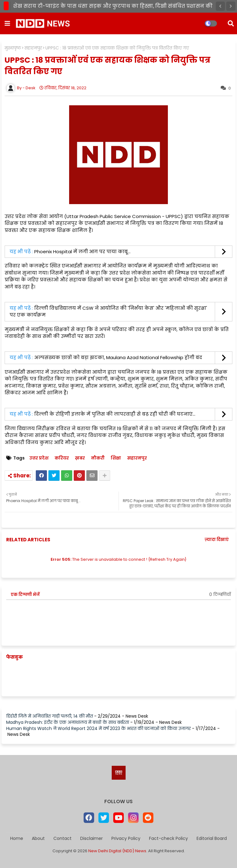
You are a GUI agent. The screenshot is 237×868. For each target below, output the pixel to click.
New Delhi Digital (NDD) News (117, 851)
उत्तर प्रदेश (39, 458)
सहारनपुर (33, 48)
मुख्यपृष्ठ (13, 48)
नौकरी (98, 458)
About (38, 839)
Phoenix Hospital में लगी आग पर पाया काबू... (82, 252)
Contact (62, 839)
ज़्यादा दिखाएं (217, 540)
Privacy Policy (126, 839)
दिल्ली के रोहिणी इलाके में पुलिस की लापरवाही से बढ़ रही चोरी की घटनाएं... (115, 414)
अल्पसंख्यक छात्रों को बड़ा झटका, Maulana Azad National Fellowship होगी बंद (118, 357)
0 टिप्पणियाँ (220, 595)
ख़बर (80, 458)
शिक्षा (116, 458)
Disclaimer (91, 839)
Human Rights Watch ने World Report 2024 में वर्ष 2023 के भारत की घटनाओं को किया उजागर (98, 728)
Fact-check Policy (168, 839)
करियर (62, 458)
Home (17, 839)
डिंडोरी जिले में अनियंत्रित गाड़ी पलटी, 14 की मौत (50, 716)
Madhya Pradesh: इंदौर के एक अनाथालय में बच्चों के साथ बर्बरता (68, 722)
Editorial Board (212, 839)
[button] (220, 6)
